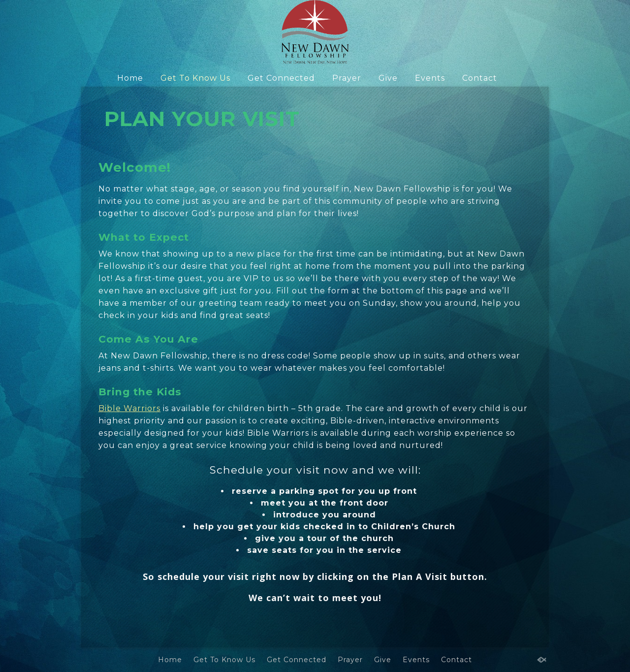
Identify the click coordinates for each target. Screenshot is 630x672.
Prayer (347, 78)
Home (130, 78)
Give (388, 78)
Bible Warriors (129, 408)
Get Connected (281, 78)
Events (430, 78)
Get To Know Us (195, 78)
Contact (480, 78)
